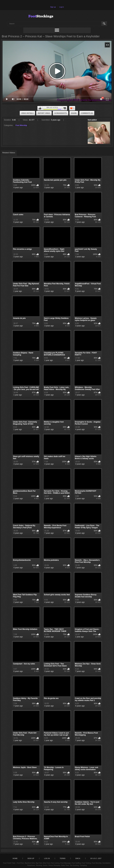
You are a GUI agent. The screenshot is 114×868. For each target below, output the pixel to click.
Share (74, 113)
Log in (62, 7)
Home (15, 858)
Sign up (53, 7)
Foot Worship (21, 125)
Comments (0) (87, 113)
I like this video (40, 108)
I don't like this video (65, 108)
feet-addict (92, 120)
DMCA (78, 858)
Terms (63, 858)
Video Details (27, 113)
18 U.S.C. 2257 (96, 858)
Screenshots (61, 113)
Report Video (44, 113)
